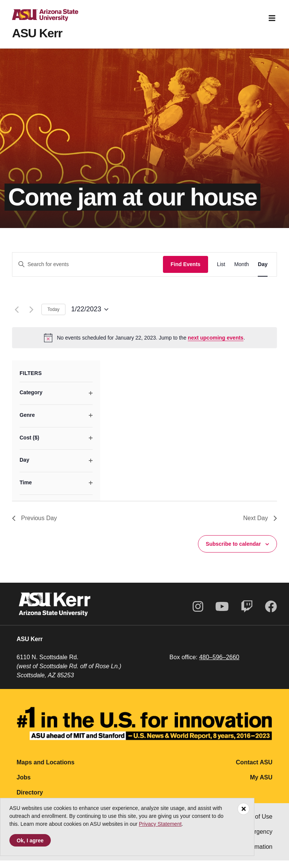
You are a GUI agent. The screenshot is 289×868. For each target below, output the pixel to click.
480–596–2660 (219, 665)
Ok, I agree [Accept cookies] (30, 840)
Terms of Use (255, 824)
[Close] (243, 809)
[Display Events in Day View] (263, 272)
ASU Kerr (37, 33)
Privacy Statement (160, 824)
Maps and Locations (46, 770)
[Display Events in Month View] (241, 272)
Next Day (260, 526)
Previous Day (34, 526)
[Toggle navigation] (272, 18)
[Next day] (31, 317)
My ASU (261, 785)
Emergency (257, 839)
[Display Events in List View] (221, 272)
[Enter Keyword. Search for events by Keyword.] (88, 272)
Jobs (24, 785)
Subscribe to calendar (233, 551)
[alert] (144, 345)
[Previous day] (17, 317)
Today (53, 317)
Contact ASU (254, 770)
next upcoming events (216, 345)
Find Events (185, 272)
